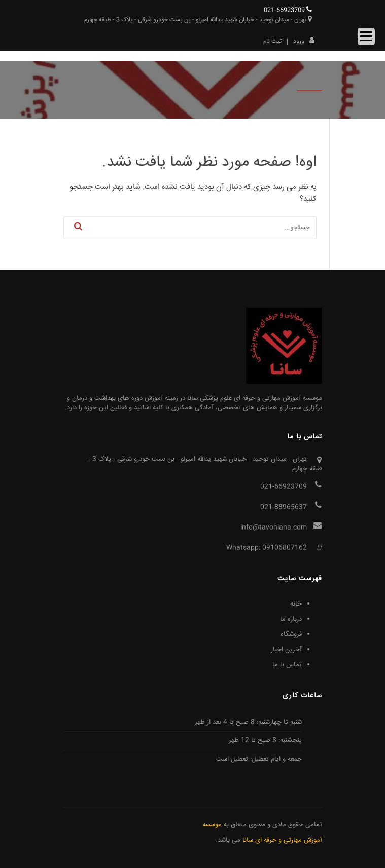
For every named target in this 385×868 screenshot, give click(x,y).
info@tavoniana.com (274, 527)
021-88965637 (284, 507)
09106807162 (285, 548)
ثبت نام (272, 42)
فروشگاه (291, 634)
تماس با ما (287, 665)
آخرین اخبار (286, 650)
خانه (296, 604)
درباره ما (291, 619)
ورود (304, 41)
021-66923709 (288, 10)
